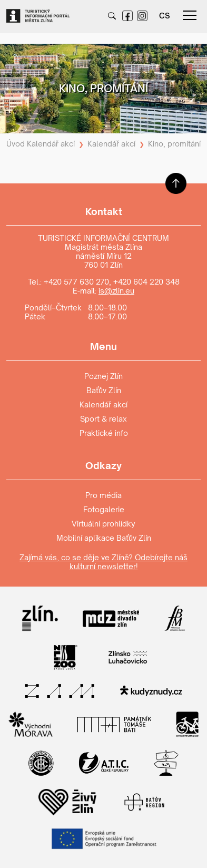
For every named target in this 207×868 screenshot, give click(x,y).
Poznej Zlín (103, 376)
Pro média (103, 495)
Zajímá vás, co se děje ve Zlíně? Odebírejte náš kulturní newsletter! (103, 562)
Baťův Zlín (104, 390)
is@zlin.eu (116, 291)
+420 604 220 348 (146, 282)
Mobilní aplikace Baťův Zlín (104, 538)
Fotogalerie (104, 509)
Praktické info (104, 433)
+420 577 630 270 (76, 282)
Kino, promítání (174, 144)
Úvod (16, 144)
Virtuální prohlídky (103, 524)
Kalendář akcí (51, 144)
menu (190, 15)
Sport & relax (103, 419)
